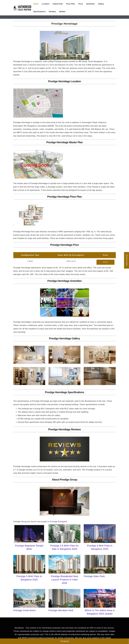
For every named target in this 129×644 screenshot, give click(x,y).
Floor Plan (71, 4)
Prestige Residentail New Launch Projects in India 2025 (64, 580)
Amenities (90, 4)
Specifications (39, 12)
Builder (62, 12)
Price (81, 4)
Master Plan (58, 4)
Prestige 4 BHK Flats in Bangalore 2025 (100, 547)
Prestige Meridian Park (61, 610)
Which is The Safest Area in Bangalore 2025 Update (100, 612)
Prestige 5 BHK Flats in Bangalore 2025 (29, 578)
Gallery (101, 4)
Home (36, 4)
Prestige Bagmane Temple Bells (29, 547)
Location (46, 4)
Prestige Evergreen (59, 522)
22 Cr (105, 262)
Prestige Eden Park (94, 576)
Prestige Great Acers (25, 610)
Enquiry (64, 641)
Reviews (52, 12)
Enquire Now (127, 260)
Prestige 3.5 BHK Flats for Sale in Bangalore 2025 (64, 547)
